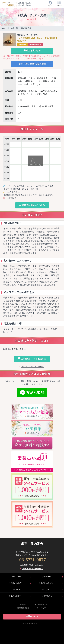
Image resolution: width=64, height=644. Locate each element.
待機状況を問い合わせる (32, 205)
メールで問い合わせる (33, 569)
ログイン (50, 6)
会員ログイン (32, 616)
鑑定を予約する (32, 50)
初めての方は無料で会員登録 (32, 64)
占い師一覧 (13, 28)
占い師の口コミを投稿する (32, 358)
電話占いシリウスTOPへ (33, 367)
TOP (3, 28)
